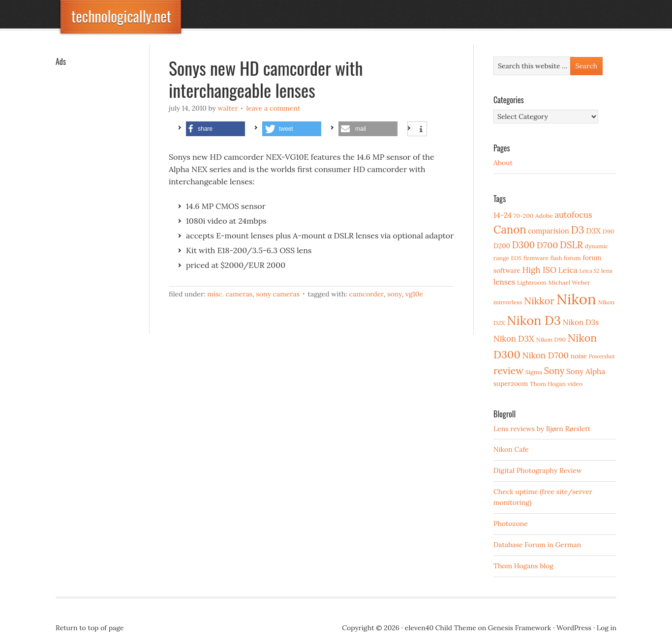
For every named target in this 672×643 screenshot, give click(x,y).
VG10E (414, 294)
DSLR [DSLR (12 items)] (571, 245)
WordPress (574, 628)
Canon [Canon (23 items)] (510, 230)
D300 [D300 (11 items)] (523, 245)
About (503, 163)
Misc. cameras (230, 294)
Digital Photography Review (538, 470)
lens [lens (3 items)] (607, 271)
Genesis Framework (519, 628)
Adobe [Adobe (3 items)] (544, 216)
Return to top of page (90, 628)
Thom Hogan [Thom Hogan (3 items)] (548, 384)
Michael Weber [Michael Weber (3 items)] (569, 282)
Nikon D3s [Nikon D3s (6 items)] (581, 322)
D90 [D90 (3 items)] (609, 231)
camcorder (367, 294)
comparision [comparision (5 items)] (548, 231)
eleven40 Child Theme (441, 628)
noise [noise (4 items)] (579, 356)
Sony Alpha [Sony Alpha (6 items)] (586, 371)
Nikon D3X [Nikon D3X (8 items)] (514, 339)
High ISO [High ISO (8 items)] (539, 270)
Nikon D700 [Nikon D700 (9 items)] (546, 355)
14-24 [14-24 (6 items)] (503, 215)
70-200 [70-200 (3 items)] (523, 216)
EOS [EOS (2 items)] (516, 258)
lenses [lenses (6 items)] (504, 282)
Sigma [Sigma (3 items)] (534, 372)
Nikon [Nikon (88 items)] (576, 299)
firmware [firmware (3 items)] (536, 258)
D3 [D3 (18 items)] (577, 230)
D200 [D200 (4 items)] (502, 246)
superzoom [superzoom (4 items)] (511, 383)
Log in (607, 628)
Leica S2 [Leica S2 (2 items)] (590, 271)
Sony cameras (278, 294)
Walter (228, 108)
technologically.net (121, 16)
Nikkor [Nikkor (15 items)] (539, 301)
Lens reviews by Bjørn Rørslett (542, 429)
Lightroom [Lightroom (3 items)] (532, 282)
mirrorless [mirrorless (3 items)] (508, 302)
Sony (395, 294)
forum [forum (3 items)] (572, 258)
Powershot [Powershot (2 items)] (602, 356)
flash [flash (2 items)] (556, 258)
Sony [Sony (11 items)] (554, 371)
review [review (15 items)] (508, 370)
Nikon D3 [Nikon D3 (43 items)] (534, 320)
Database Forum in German (537, 545)
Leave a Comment (273, 108)
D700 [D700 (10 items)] (548, 245)
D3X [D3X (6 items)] (593, 231)
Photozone (511, 524)
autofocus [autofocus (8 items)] (573, 215)
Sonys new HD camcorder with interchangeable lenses (266, 79)
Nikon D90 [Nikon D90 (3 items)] (551, 339)
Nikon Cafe (511, 449)
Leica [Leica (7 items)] (568, 270)
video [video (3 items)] (575, 384)
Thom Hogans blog (523, 566)
